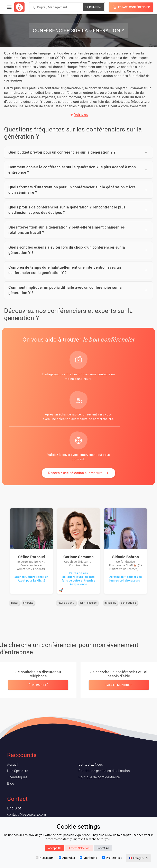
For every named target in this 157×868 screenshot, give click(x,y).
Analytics (67, 858)
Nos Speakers (18, 771)
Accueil (13, 764)
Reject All (103, 848)
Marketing (89, 858)
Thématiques (17, 777)
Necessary (45, 858)
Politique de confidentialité (99, 777)
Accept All (54, 848)
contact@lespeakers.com (26, 814)
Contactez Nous (91, 764)
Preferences (112, 858)
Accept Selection (79, 848)
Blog (11, 784)
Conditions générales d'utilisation (104, 771)
